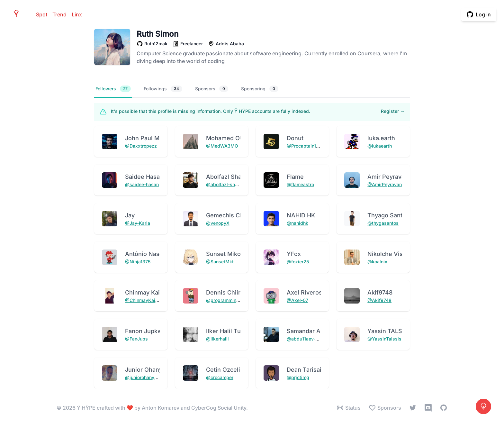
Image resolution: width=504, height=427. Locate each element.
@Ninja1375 (138, 262)
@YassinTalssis (384, 339)
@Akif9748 (379, 300)
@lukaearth (380, 146)
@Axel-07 (297, 300)
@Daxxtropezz (141, 146)
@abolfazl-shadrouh (228, 184)
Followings (163, 89)
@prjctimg (298, 377)
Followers (113, 89)
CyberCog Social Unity (219, 408)
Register (393, 111)
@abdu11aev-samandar (312, 339)
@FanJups (136, 339)
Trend (59, 14)
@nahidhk (297, 223)
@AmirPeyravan (385, 184)
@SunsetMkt (220, 262)
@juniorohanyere (143, 377)
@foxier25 (298, 262)
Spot (42, 14)
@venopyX (218, 223)
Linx (77, 14)
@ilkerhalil (217, 339)
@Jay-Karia (138, 223)
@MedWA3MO (222, 146)
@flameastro (300, 184)
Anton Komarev (161, 408)
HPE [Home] (18, 14)
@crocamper (220, 377)
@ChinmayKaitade (145, 300)
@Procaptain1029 (306, 146)
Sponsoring (260, 89)
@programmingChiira (229, 300)
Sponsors (212, 89)
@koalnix (377, 262)
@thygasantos (383, 223)
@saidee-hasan (142, 184)
